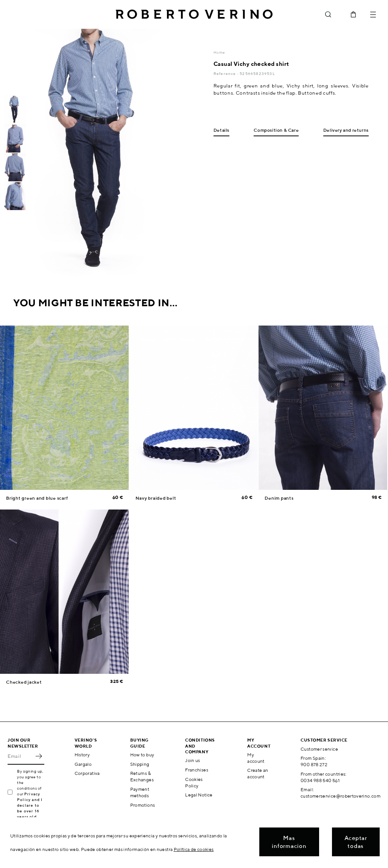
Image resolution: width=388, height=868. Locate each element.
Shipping (140, 764)
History (82, 755)
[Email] (20, 756)
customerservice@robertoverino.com (340, 796)
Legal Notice (199, 795)
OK (39, 756)
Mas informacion (289, 842)
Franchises (197, 770)
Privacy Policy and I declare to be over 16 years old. (30, 805)
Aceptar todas (356, 842)
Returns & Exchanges (142, 776)
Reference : (227, 73)
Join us (193, 760)
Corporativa (87, 773)
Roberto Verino (194, 14)
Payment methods (140, 792)
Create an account (258, 773)
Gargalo (83, 764)
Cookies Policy (194, 782)
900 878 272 (314, 764)
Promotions (143, 805)
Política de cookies (194, 849)
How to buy (142, 755)
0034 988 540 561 (320, 780)
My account (256, 758)
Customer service (319, 749)
